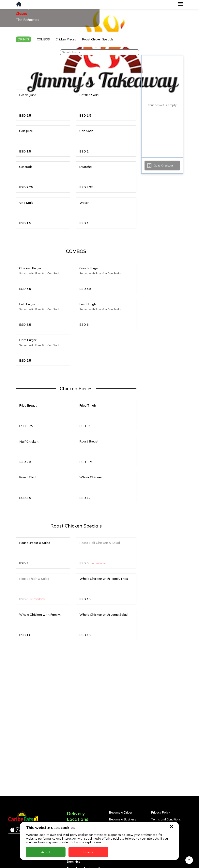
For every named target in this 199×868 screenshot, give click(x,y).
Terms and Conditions (166, 788)
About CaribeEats (163, 795)
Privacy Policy (161, 781)
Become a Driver (121, 781)
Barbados (74, 817)
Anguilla (73, 796)
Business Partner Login (125, 799)
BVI (69, 810)
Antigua (73, 803)
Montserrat (75, 865)
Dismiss (88, 852)
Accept (46, 852)
